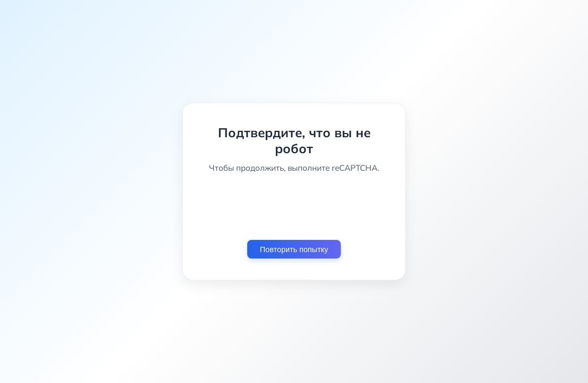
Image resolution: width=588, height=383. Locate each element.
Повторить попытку (294, 249)
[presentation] (294, 206)
